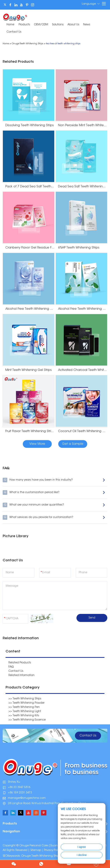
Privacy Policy (53, 850)
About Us (73, 25)
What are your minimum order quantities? (54, 505)
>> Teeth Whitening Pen (24, 707)
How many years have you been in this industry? (54, 480)
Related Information (21, 675)
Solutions (58, 25)
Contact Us (14, 32)
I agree (82, 847)
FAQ (11, 667)
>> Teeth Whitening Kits (24, 716)
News (87, 25)
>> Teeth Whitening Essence (27, 720)
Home (10, 25)
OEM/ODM (41, 25)
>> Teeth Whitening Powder (26, 703)
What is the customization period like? (54, 492)
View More (37, 444)
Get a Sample (73, 444)
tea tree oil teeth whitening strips (63, 44)
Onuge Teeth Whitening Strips (27, 44)
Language (91, 4)
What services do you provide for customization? (54, 517)
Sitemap (36, 850)
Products (24, 25)
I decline (82, 855)
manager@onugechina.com (27, 798)
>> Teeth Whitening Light (25, 712)
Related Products (20, 663)
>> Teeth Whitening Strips (25, 699)
